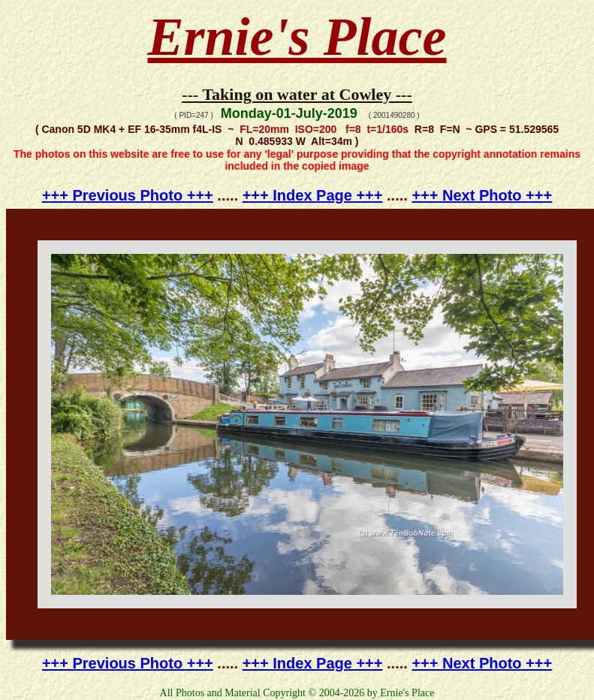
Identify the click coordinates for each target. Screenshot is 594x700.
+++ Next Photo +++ (482, 195)
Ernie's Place (297, 37)
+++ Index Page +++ (313, 195)
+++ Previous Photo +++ (128, 195)
